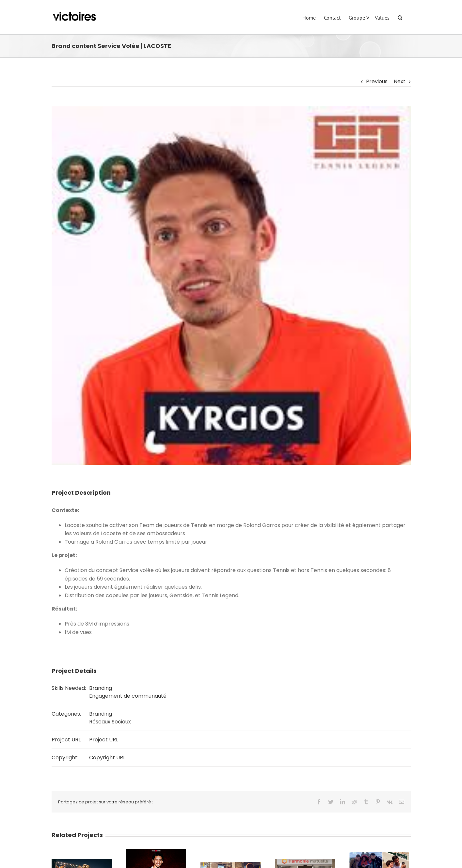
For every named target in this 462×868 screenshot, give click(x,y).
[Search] (400, 17)
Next (400, 81)
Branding (101, 688)
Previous (377, 81)
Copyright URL (107, 758)
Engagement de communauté (128, 696)
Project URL (104, 740)
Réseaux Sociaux (110, 722)
